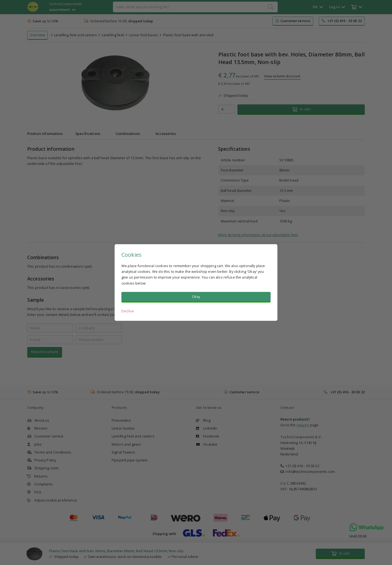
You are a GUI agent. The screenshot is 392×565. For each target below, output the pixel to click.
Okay (196, 297)
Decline (128, 311)
